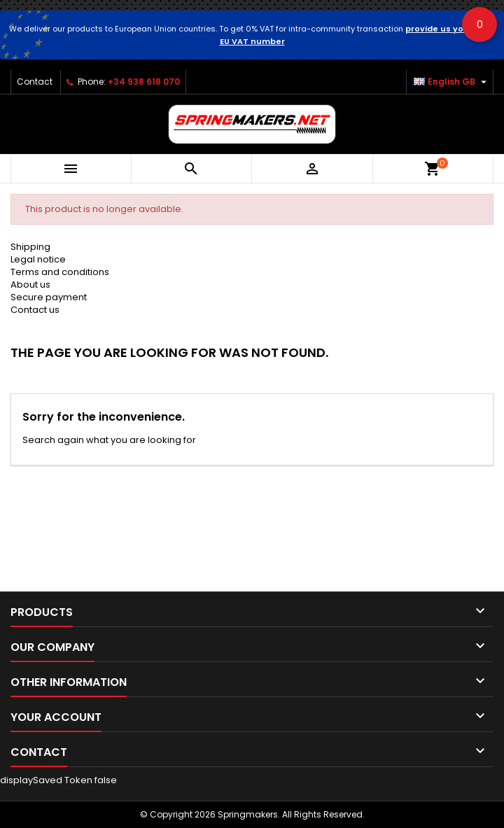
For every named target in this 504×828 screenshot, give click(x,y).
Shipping (30, 247)
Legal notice (38, 259)
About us (30, 285)
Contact (35, 82)
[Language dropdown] (452, 82)
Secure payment (49, 297)
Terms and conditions (60, 272)
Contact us (35, 310)
